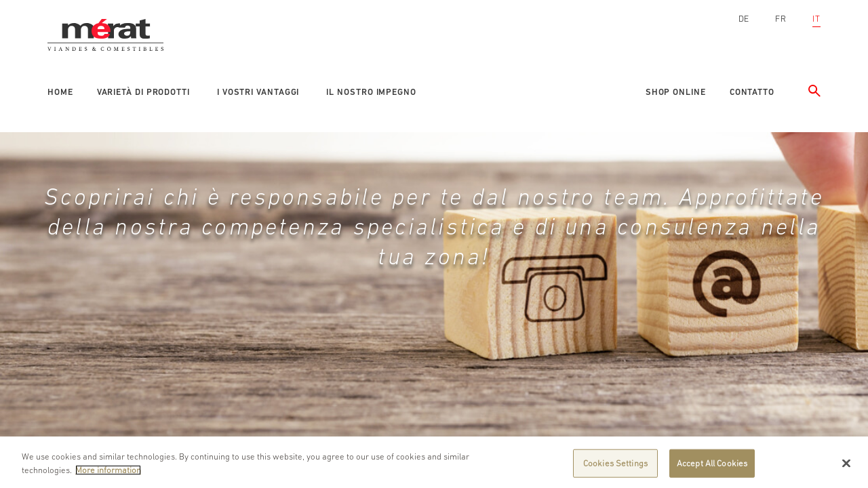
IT (816, 19)
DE (744, 19)
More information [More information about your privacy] (108, 474)
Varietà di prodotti (143, 92)
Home (60, 92)
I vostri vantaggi (258, 92)
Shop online (676, 92)
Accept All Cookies (712, 467)
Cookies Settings (615, 467)
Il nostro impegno (371, 92)
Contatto (752, 92)
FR (781, 19)
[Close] (846, 468)
